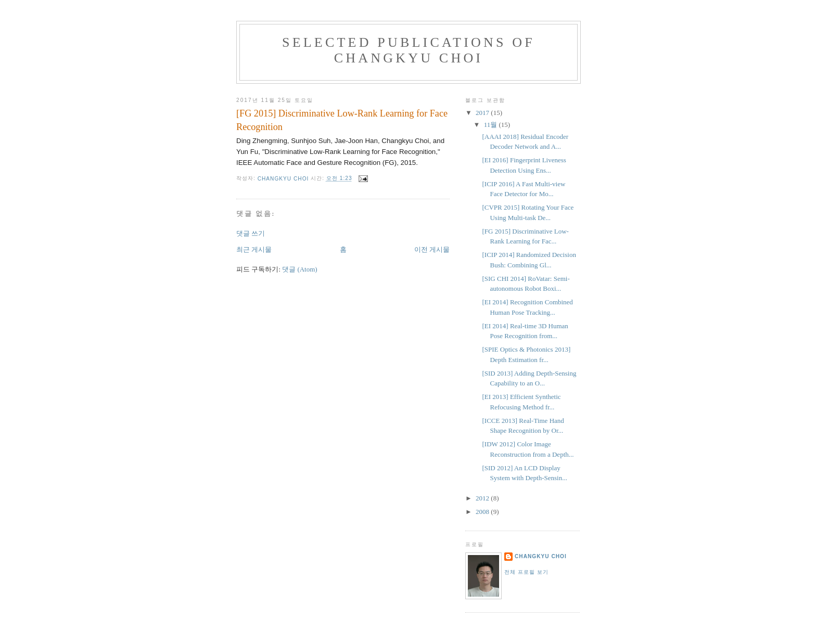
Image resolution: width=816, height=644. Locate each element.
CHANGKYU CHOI (541, 556)
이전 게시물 (432, 249)
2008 (483, 512)
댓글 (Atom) (300, 269)
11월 (492, 125)
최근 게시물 (254, 249)
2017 (483, 113)
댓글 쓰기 (251, 233)
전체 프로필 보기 (526, 572)
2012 (483, 498)
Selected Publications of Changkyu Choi (409, 50)
